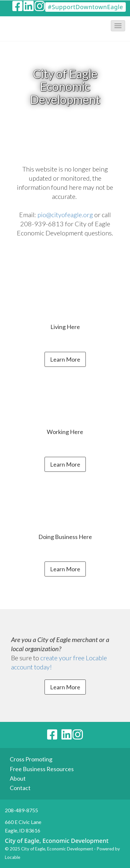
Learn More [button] (65, 359)
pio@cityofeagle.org (65, 215)
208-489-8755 (21, 810)
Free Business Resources (42, 769)
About (18, 778)
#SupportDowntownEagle (85, 7)
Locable (13, 857)
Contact (20, 788)
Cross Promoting (31, 759)
